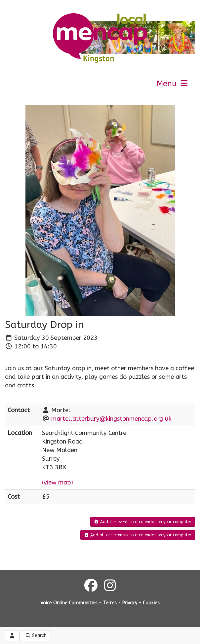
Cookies (151, 603)
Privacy (130, 603)
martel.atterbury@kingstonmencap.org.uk (111, 419)
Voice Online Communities (69, 603)
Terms (110, 603)
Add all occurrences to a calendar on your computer (138, 535)
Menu (173, 84)
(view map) (58, 483)
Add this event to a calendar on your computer (143, 522)
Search (36, 636)
